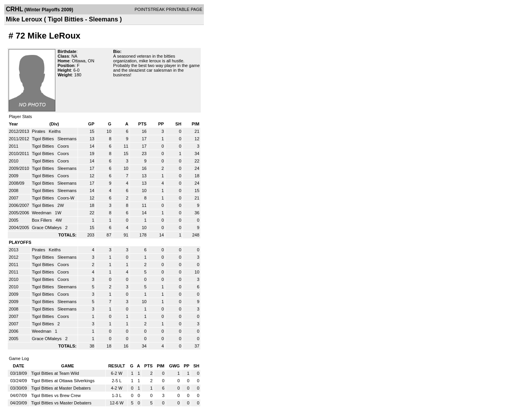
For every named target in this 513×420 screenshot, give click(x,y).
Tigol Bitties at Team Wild (55, 373)
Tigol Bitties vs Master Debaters (61, 403)
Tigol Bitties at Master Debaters (61, 388)
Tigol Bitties (44, 139)
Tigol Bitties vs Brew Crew (56, 395)
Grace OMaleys (47, 228)
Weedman (42, 213)
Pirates (39, 131)
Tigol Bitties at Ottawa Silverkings (63, 381)
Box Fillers (42, 220)
